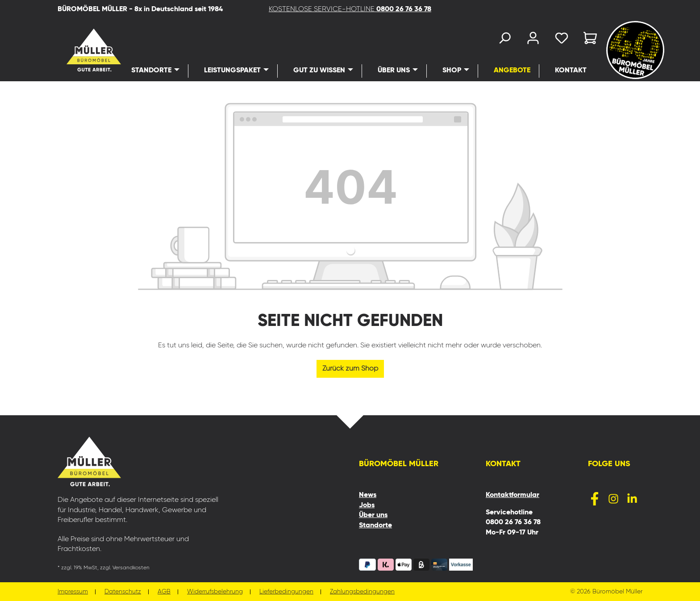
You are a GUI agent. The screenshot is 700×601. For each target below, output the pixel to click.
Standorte (375, 526)
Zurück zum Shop (350, 369)
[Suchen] (504, 40)
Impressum (73, 592)
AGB (164, 592)
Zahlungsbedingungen (362, 592)
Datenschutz (123, 592)
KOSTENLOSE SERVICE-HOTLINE (350, 9)
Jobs (367, 505)
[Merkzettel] (562, 40)
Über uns (373, 515)
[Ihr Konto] (533, 40)
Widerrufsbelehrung (215, 592)
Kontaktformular (512, 495)
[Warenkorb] (587, 40)
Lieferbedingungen (286, 592)
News (368, 495)
